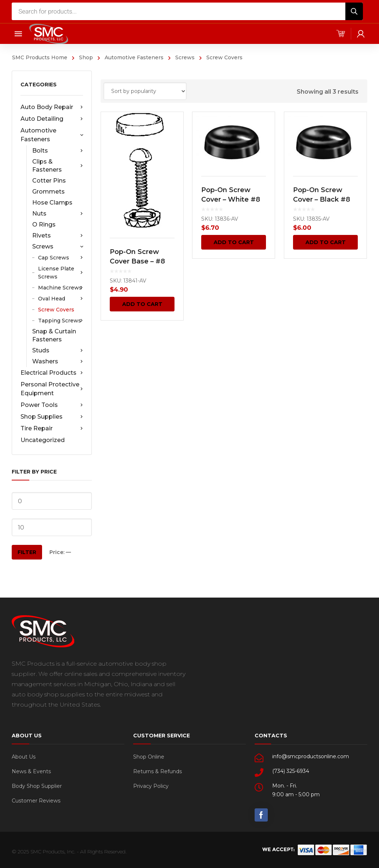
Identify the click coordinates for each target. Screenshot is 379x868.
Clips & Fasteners (58, 166)
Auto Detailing (52, 119)
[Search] (354, 11)
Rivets (58, 236)
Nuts (58, 214)
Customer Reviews (36, 801)
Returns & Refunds (157, 771)
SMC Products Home (40, 57)
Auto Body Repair (52, 107)
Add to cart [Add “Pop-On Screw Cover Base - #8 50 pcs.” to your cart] (142, 304)
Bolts (58, 151)
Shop (86, 57)
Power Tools (52, 405)
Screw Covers (56, 310)
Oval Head (61, 299)
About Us (24, 757)
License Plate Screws (61, 273)
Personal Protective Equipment (52, 389)
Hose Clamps (52, 203)
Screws (185, 57)
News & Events (31, 771)
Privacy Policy (151, 786)
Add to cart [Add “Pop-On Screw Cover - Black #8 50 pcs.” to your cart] (326, 242)
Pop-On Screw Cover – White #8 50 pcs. (231, 199)
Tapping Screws (61, 321)
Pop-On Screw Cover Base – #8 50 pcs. (137, 261)
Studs (58, 351)
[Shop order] (145, 91)
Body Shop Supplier (37, 786)
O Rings (44, 225)
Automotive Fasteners (134, 57)
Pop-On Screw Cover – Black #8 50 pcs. (322, 199)
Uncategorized (43, 440)
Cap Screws (61, 258)
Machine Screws (61, 288)
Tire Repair (52, 429)
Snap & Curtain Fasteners (54, 335)
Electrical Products (52, 373)
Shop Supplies (52, 417)
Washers (58, 362)
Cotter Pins (49, 181)
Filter (27, 552)
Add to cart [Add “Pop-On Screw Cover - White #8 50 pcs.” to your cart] (234, 242)
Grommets (48, 192)
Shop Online (149, 757)
